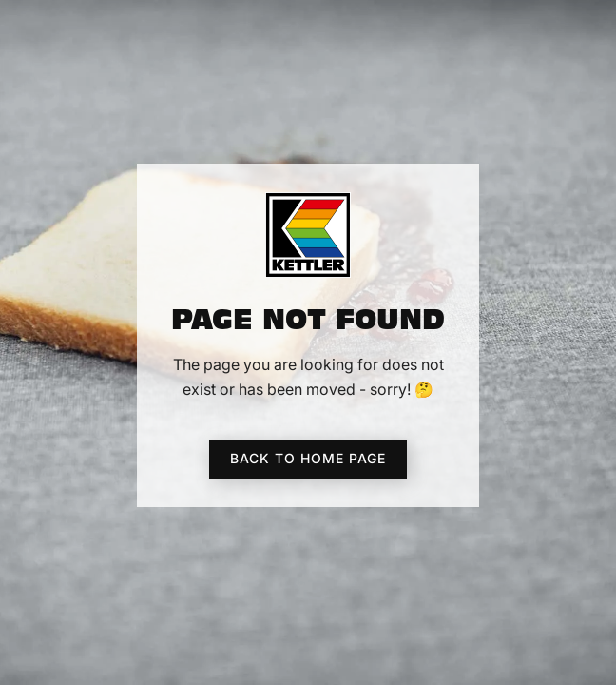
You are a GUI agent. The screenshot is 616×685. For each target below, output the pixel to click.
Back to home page (308, 458)
